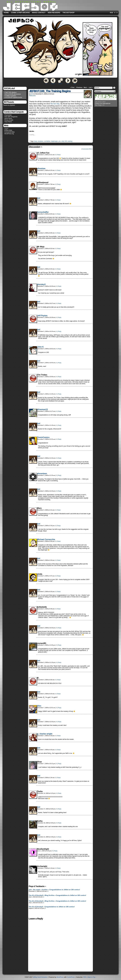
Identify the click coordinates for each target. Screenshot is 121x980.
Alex (39, 706)
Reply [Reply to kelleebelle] (59, 609)
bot (32, 94)
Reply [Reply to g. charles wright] (59, 736)
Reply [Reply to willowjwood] (59, 184)
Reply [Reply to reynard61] (60, 645)
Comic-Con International (103, 103)
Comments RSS (87, 149)
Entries (8, 130)
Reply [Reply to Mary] (59, 510)
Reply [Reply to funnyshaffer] (59, 214)
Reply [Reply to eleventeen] (60, 475)
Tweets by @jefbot (9, 105)
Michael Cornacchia (46, 539)
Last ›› (91, 87)
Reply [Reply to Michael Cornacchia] (59, 541)
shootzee (41, 168)
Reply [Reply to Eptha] (60, 823)
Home (6, 13)
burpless (40, 141)
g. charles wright (45, 734)
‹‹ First (72, 87)
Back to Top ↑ (92, 977)
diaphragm (54, 141)
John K (40, 347)
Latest (75, 84)
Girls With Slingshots (11, 117)
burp (36, 141)
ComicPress (71, 977)
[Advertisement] (88, 5)
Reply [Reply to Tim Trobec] (60, 377)
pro (60, 141)
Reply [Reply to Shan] (60, 764)
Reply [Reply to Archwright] (59, 868)
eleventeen (42, 474)
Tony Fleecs (8, 122)
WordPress (60, 977)
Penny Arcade (9, 120)
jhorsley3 (41, 284)
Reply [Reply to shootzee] (59, 170)
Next (68, 84)
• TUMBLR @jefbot (10, 96)
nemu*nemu (8, 118)
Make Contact (39, 13)
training (70, 141)
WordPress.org (9, 134)
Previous (53, 84)
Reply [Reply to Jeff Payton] (60, 317)
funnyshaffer (43, 212)
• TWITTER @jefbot (10, 92)
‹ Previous (79, 87)
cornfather (47, 141)
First (46, 84)
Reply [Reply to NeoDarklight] (56, 851)
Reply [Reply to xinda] (59, 576)
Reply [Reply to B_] (59, 680)
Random (60, 84)
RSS (111, 13)
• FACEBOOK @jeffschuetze (13, 97)
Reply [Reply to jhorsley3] (60, 286)
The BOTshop (68, 13)
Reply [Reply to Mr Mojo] (59, 249)
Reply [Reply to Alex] (60, 708)
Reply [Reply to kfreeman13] (60, 411)
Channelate (8, 115)
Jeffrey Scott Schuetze (40, 977)
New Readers (54, 13)
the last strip (55, 104)
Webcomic (32, 96)
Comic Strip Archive (20, 13)
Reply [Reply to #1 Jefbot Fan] (59, 155)
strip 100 (64, 141)
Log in (6, 129)
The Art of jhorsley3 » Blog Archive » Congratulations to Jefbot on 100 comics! (57, 895)
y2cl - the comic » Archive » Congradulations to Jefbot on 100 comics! (54, 890)
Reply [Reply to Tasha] (60, 793)
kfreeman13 (42, 409)
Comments (9, 132)
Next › (86, 87)
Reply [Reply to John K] (60, 349)
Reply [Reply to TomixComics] (60, 439)
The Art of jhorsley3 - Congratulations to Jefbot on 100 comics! (52, 907)
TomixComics (43, 437)
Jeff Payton (42, 316)
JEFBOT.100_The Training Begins (50, 91)
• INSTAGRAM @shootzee (12, 94)
